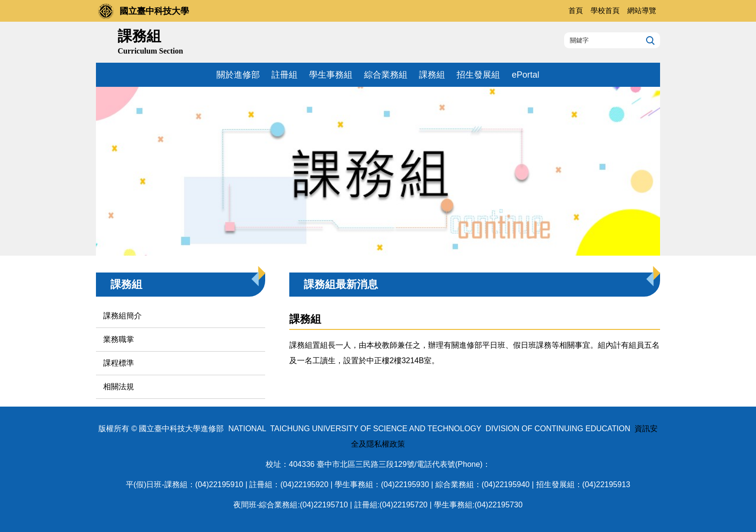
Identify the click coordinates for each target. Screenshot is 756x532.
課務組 (432, 75)
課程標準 (119, 363)
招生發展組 (478, 75)
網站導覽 (642, 10)
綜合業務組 (386, 75)
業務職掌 (119, 339)
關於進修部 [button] (238, 75)
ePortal (525, 75)
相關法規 (119, 387)
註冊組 (284, 75)
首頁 (576, 10)
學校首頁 (605, 10)
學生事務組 (331, 75)
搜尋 (649, 40)
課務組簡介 (122, 316)
